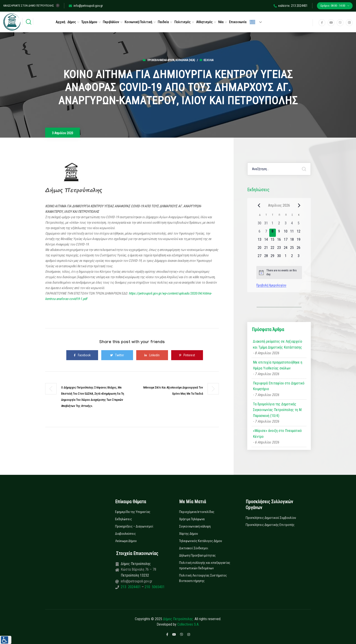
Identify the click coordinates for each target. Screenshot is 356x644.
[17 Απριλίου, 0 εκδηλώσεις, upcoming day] (286, 241)
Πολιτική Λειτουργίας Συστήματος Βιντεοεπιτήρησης (203, 578)
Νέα (221, 22)
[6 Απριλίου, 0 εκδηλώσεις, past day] (260, 233)
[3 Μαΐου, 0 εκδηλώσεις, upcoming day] (299, 257)
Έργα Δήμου (89, 22)
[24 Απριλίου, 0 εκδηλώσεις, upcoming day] (286, 249)
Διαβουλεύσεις (125, 534)
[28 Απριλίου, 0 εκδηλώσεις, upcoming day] (266, 257)
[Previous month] (259, 205)
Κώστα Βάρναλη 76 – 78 (138, 569)
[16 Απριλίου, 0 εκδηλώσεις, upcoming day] (279, 241)
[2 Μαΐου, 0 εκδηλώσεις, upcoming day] (292, 257)
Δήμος (72, 22)
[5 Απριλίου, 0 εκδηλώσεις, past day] (299, 225)
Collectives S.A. (188, 624)
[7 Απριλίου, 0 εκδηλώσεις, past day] (266, 233)
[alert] (279, 272)
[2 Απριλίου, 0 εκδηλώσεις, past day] (279, 225)
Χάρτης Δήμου (189, 534)
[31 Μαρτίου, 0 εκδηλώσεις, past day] (266, 225)
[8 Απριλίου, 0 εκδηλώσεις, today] (273, 233)
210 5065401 (154, 587)
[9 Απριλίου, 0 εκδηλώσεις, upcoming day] (279, 233)
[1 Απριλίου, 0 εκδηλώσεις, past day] (273, 225)
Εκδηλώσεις (124, 519)
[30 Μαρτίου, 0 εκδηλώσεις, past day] (260, 225)
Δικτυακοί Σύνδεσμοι (194, 548)
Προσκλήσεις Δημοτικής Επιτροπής (270, 525)
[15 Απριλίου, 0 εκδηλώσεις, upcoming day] (273, 241)
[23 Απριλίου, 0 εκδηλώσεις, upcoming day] (279, 249)
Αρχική (60, 22)
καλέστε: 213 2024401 (291, 6)
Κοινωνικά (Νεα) (185, 60)
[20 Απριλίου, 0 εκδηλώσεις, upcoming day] (260, 249)
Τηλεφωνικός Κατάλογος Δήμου (201, 541)
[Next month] (299, 205)
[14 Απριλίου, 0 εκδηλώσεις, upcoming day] (266, 241)
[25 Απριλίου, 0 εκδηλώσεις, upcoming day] (292, 249)
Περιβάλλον (111, 22)
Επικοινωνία (238, 22)
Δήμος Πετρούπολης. (178, 619)
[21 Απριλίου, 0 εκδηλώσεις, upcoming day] (266, 249)
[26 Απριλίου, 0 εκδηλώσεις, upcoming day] (299, 249)
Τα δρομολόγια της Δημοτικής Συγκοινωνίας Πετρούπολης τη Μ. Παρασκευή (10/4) (278, 410)
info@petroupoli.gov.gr (86, 6)
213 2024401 (131, 587)
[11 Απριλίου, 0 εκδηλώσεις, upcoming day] (292, 233)
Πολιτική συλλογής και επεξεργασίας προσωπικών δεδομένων (205, 565)
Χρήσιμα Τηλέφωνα (192, 519)
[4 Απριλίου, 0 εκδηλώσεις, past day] (292, 225)
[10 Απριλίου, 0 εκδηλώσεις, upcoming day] (286, 233)
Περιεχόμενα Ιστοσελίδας (197, 512)
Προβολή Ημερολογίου (271, 285)
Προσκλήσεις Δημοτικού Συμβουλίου (271, 518)
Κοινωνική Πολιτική (138, 22)
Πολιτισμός (182, 22)
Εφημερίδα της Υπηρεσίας (133, 512)
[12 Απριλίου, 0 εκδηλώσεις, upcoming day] (299, 233)
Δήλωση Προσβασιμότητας (197, 555)
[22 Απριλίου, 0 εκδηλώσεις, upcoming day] (273, 249)
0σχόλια (206, 60)
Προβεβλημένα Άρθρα (161, 60)
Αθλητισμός (204, 22)
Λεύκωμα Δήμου (126, 541)
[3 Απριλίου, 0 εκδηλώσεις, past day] (286, 225)
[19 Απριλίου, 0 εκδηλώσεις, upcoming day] (299, 241)
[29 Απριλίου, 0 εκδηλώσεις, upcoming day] (273, 257)
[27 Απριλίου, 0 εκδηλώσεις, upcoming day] (260, 257)
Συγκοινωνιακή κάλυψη (195, 526)
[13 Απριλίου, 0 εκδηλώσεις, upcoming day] (260, 241)
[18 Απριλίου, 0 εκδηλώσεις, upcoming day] (292, 241)
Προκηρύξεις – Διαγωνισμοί (134, 526)
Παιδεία (163, 22)
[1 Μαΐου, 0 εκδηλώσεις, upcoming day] (286, 257)
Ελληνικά (252, 22)
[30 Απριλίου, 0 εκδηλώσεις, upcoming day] (279, 257)
